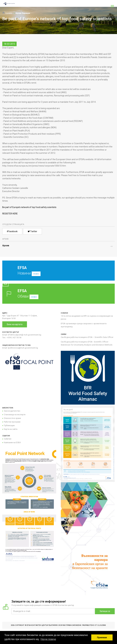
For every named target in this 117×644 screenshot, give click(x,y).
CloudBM (102, 625)
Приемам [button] (102, 637)
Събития (8, 439)
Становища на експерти (15, 415)
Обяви (58, 294)
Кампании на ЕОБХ (12, 442)
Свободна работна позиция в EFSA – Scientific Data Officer (87, 337)
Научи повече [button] (48, 639)
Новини (56, 273)
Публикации (9, 425)
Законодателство (12, 411)
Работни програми (12, 422)
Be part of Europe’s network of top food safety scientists (29, 207)
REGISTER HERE (10, 214)
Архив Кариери (23, 13)
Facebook (12, 231)
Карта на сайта (11, 429)
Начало (7, 13)
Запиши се (105, 611)
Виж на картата (15, 324)
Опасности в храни (12, 418)
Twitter (32, 231)
